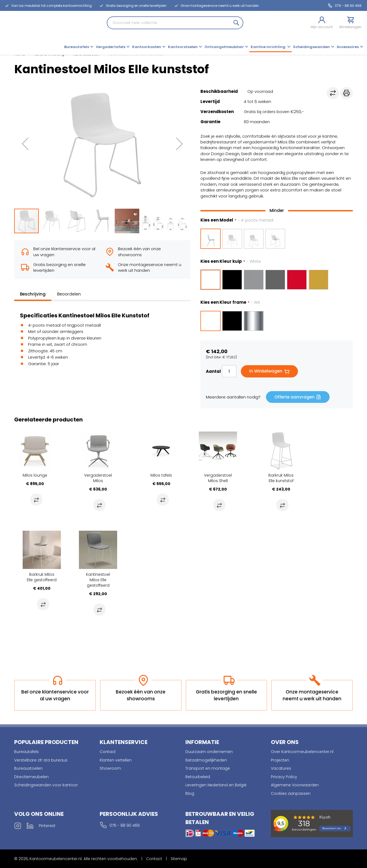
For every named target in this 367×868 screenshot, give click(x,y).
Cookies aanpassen (291, 793)
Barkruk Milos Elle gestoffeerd (42, 577)
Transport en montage (208, 768)
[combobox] (175, 23)
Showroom (110, 768)
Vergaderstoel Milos (98, 478)
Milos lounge (35, 475)
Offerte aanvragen (295, 397)
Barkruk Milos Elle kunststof (281, 478)
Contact (108, 752)
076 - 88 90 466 (348, 6)
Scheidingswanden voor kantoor (46, 785)
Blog (190, 793)
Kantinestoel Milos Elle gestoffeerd (98, 580)
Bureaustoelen (28, 768)
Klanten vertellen (116, 760)
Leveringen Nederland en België (216, 785)
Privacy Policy (284, 777)
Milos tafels (161, 475)
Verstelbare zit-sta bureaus (41, 760)
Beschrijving (33, 294)
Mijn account (322, 27)
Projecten (280, 760)
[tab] (33, 296)
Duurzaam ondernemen (209, 752)
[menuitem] (79, 47)
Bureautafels (26, 752)
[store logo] (20, 32)
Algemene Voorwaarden (295, 785)
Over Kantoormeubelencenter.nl (302, 752)
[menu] (214, 47)
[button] (25, 144)
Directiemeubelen (31, 777)
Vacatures (281, 768)
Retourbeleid (198, 777)
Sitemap (179, 859)
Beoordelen (69, 294)
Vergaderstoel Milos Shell (218, 478)
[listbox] (277, 238)
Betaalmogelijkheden (206, 760)
